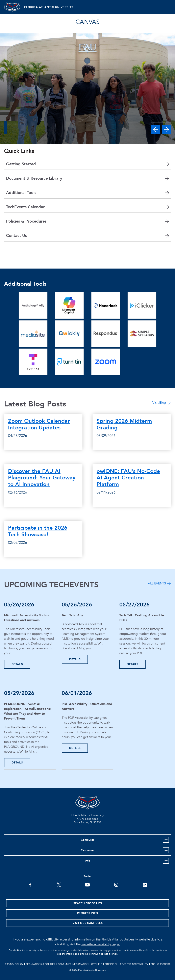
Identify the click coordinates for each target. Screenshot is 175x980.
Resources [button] (87, 850)
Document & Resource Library (34, 178)
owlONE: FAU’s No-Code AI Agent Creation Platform (128, 478)
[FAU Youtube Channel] (87, 884)
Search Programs (88, 903)
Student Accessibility (134, 964)
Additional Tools (21, 193)
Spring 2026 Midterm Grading (124, 424)
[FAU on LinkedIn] (145, 884)
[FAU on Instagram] (116, 884)
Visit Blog (159, 403)
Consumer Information (73, 964)
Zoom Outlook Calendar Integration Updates (39, 424)
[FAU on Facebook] (30, 884)
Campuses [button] (88, 840)
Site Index (111, 964)
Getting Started (21, 164)
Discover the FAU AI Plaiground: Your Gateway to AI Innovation (42, 478)
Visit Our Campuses (88, 923)
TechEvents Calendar (25, 207)
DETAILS (17, 664)
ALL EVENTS (157, 583)
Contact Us (16, 236)
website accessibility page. (101, 944)
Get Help (97, 964)
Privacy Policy (14, 964)
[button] (155, 130)
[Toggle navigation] (170, 7)
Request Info (87, 913)
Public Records (161, 964)
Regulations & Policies (40, 964)
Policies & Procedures (26, 221)
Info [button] (87, 861)
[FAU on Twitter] (59, 884)
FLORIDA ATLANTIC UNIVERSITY (49, 7)
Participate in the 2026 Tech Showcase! (38, 531)
